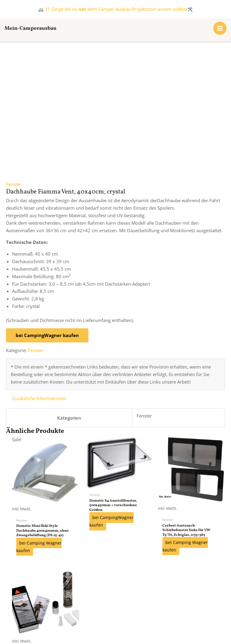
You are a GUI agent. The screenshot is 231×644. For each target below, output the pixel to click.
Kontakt (102, 611)
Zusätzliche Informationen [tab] (39, 286)
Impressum (134, 611)
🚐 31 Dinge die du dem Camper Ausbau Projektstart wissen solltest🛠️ (115, 9)
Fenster (14, 72)
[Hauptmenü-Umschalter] (220, 28)
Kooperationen (66, 611)
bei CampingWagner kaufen (47, 223)
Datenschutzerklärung (180, 611)
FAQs (34, 611)
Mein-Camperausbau (36, 28)
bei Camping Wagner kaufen (39, 434)
